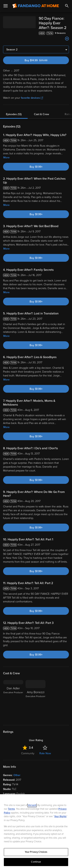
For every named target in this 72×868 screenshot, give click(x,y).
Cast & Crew (41, 114)
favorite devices (32, 98)
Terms (11, 809)
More (6, 158)
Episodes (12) (14, 114)
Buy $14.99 (43, 60)
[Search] (67, 6)
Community (28, 753)
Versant (32, 805)
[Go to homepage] (36, 6)
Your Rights (60, 816)
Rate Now (45, 753)
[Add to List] (67, 39)
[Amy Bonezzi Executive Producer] (36, 700)
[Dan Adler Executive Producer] (13, 700)
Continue (36, 862)
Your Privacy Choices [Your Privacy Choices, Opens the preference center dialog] (36, 852)
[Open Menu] (6, 6)
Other (17, 775)
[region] (36, 831)
